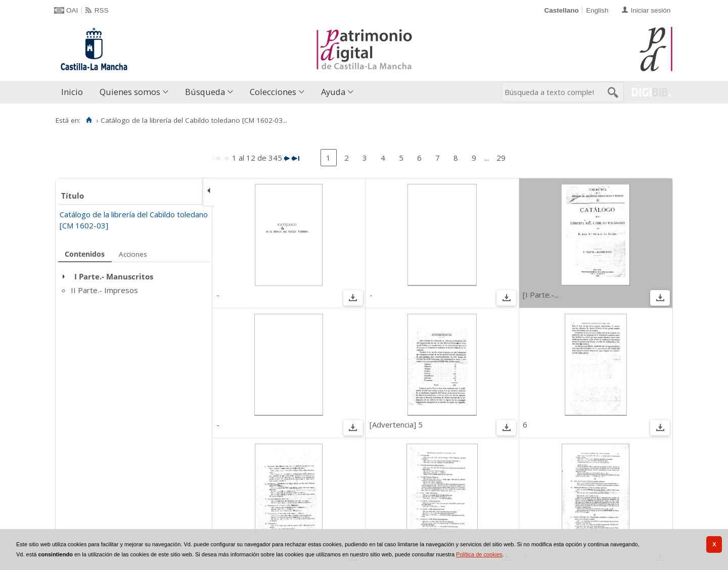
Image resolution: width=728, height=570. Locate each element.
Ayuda (333, 92)
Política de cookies (479, 554)
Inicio (72, 92)
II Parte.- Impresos (104, 290)
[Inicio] (89, 120)
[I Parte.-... (541, 295)
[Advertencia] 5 (396, 424)
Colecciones (273, 92)
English (597, 10)
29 (501, 158)
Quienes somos (130, 92)
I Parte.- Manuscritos (114, 276)
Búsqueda (205, 92)
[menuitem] (74, 92)
